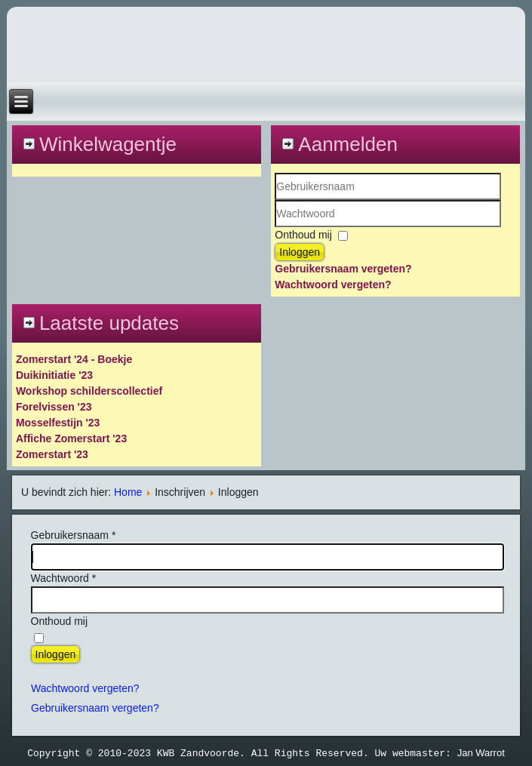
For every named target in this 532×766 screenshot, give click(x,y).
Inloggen (300, 252)
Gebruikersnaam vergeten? (343, 269)
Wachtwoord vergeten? (333, 285)
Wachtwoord (275, 228)
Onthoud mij (303, 235)
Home (128, 492)
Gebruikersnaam (275, 200)
